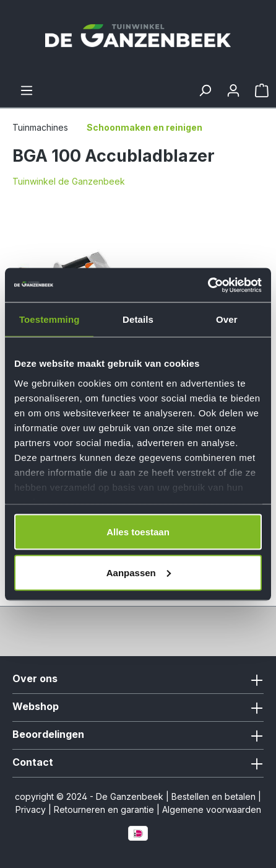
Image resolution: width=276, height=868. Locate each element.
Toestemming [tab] (50, 319)
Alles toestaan (138, 532)
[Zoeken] (205, 90)
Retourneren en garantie (104, 809)
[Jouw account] (233, 90)
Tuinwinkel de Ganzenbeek (69, 181)
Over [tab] (227, 319)
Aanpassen (139, 572)
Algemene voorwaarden (212, 809)
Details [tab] (138, 319)
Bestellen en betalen (213, 796)
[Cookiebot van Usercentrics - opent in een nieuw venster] (208, 285)
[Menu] (27, 90)
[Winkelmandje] (262, 90)
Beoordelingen (48, 734)
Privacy (31, 809)
